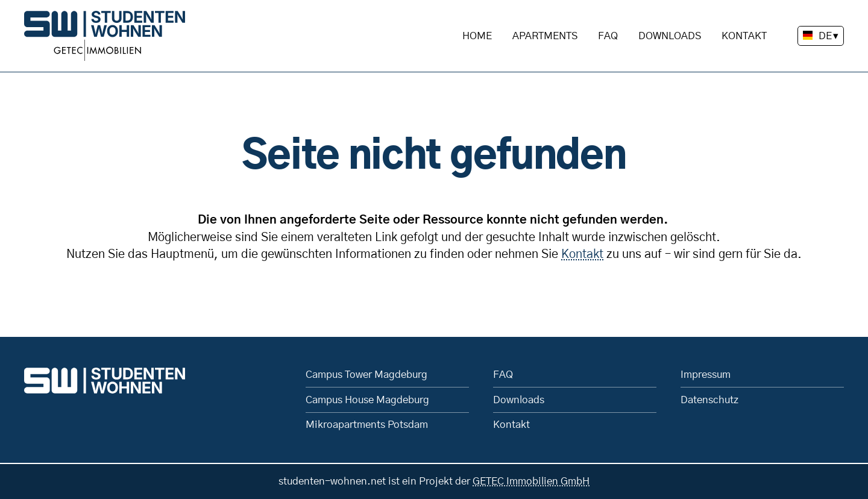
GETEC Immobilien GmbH (531, 481)
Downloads (670, 36)
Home (477, 36)
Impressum (706, 375)
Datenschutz (709, 400)
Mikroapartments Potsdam (367, 425)
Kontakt (744, 36)
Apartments (545, 36)
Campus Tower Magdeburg (366, 375)
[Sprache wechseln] (821, 36)
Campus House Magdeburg (367, 400)
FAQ (608, 36)
